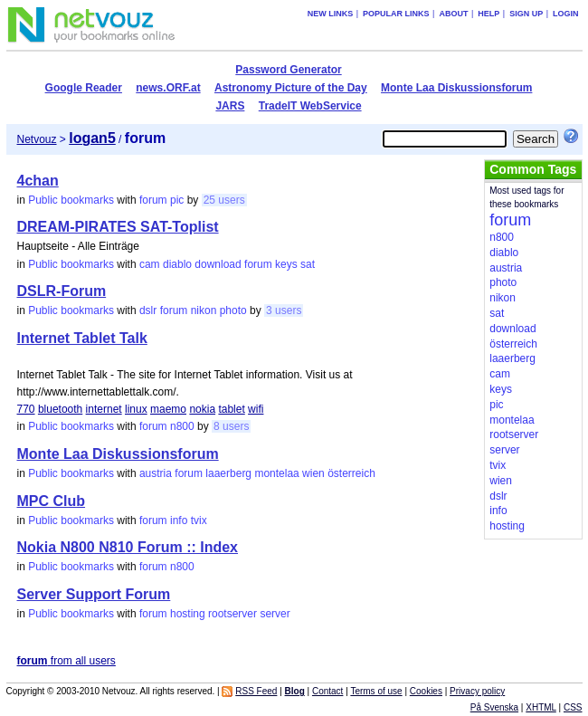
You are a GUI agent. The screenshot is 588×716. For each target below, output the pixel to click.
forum (153, 200)
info (179, 520)
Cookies (426, 691)
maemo (168, 409)
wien (313, 473)
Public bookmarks (71, 200)
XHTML (541, 707)
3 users (284, 310)
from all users (66, 661)
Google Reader (84, 88)
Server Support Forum (94, 594)
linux (136, 409)
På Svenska (494, 707)
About (453, 14)
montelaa (276, 473)
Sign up (526, 14)
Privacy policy (477, 691)
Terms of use (376, 691)
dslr (148, 310)
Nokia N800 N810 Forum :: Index (128, 547)
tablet (231, 409)
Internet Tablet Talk (82, 338)
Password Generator (288, 70)
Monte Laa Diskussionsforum (456, 88)
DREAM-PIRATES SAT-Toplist (118, 227)
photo (233, 310)
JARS (230, 106)
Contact (327, 691)
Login (566, 14)
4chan (38, 181)
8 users (231, 426)
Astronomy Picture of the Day (291, 88)
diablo (177, 264)
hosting (188, 614)
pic (177, 200)
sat (308, 264)
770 (26, 409)
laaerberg (228, 473)
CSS (573, 707)
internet (104, 409)
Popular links (396, 14)
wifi (256, 409)
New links (331, 14)
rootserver (232, 614)
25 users (224, 200)
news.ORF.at (168, 88)
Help (488, 14)
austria (156, 473)
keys (286, 264)
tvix (199, 520)
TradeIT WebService (310, 106)
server (275, 614)
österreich (351, 473)
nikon (204, 310)
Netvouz (37, 139)
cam (150, 264)
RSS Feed (256, 691)
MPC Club (52, 501)
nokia (202, 409)
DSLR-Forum (62, 291)
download (218, 264)
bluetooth (60, 409)
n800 (182, 426)
